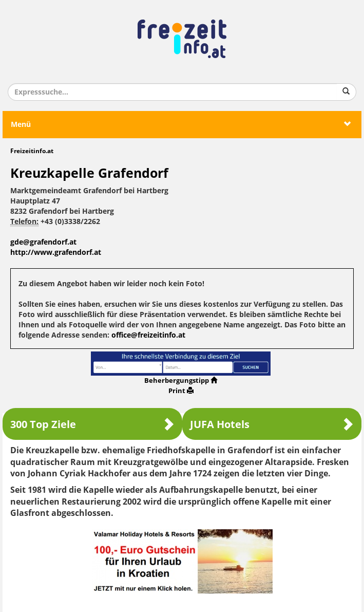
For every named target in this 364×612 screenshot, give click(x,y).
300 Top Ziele (92, 424)
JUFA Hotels (272, 424)
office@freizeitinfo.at (148, 335)
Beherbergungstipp (181, 381)
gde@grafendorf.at (43, 242)
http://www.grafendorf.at (56, 253)
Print (181, 391)
